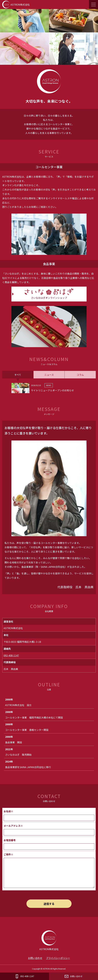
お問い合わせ (35, 958)
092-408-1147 (11, 655)
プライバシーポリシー (58, 958)
